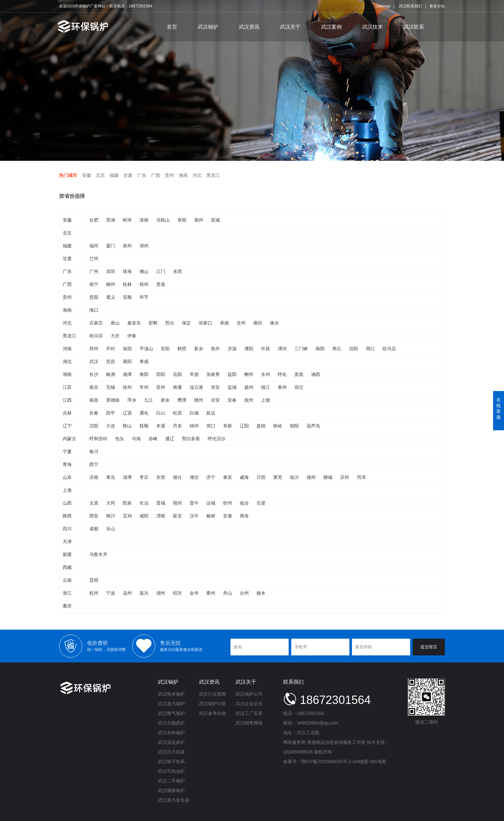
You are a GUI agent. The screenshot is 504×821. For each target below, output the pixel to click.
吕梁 (261, 503)
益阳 (232, 374)
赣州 (199, 400)
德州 (311, 477)
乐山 (111, 529)
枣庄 (144, 477)
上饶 (265, 400)
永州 (265, 374)
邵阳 (161, 374)
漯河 (282, 349)
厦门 (111, 246)
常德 (194, 374)
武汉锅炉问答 (212, 704)
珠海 (127, 271)
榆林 (211, 516)
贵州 (169, 175)
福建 (114, 175)
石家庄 (96, 323)
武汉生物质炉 (171, 723)
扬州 (249, 387)
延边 (211, 413)
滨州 (345, 477)
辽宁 (67, 426)
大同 (111, 503)
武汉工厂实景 (249, 713)
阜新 (228, 426)
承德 (224, 323)
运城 (211, 503)
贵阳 (94, 297)
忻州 (228, 503)
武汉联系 (414, 27)
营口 (211, 426)
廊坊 (258, 323)
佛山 (144, 271)
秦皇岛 (134, 323)
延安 (177, 516)
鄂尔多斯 (191, 439)
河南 (67, 349)
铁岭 (278, 426)
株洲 (111, 374)
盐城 (232, 387)
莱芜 (278, 477)
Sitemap (383, 6)
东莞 (177, 271)
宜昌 (111, 361)
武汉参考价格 (212, 713)
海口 (94, 310)
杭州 (94, 593)
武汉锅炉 (208, 27)
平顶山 (146, 349)
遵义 (111, 297)
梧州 (144, 284)
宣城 (215, 220)
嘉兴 (144, 593)
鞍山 (127, 426)
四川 (67, 529)
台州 (244, 593)
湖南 (67, 374)
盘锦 (261, 426)
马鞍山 (163, 220)
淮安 (215, 387)
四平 (111, 413)
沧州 (241, 323)
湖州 (161, 593)
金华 (194, 593)
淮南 (144, 220)
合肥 (94, 220)
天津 (67, 542)
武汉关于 (290, 27)
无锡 (111, 387)
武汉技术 (373, 27)
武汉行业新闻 (212, 694)
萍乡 (132, 400)
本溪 (161, 426)
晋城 (161, 503)
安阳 (165, 349)
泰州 (282, 387)
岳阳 (177, 374)
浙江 (67, 593)
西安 (94, 516)
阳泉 (127, 503)
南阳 (320, 349)
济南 (94, 477)
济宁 (211, 477)
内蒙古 (69, 439)
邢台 (170, 323)
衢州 (211, 593)
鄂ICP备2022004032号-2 (326, 762)
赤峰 (153, 439)
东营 (161, 477)
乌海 (136, 439)
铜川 (111, 516)
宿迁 (299, 387)
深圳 (111, 271)
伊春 (132, 336)
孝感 (144, 361)
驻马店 (389, 349)
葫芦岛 (313, 426)
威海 (244, 477)
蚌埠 (127, 220)
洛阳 (127, 349)
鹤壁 (182, 349)
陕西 (67, 516)
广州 (94, 271)
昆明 (94, 580)
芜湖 (111, 220)
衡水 (274, 323)
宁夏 (67, 452)
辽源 (127, 413)
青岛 (111, 477)
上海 (67, 490)
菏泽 (361, 477)
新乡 (199, 349)
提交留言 (429, 647)
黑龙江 (213, 175)
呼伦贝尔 (217, 439)
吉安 (215, 400)
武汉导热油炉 (171, 771)
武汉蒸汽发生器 (174, 800)
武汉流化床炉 (171, 742)
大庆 (115, 336)
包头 (120, 439)
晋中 (194, 503)
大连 (111, 426)
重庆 (67, 606)
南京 (94, 387)
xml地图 (361, 762)
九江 (148, 400)
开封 (111, 349)
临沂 (294, 477)
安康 (228, 516)
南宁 (94, 284)
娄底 (299, 374)
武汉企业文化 (249, 704)
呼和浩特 (98, 439)
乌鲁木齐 (98, 554)
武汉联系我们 (410, 6)
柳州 (111, 284)
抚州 (249, 400)
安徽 (86, 175)
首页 (172, 27)
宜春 (232, 400)
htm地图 (378, 762)
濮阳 (249, 349)
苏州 (161, 387)
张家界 (213, 374)
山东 (67, 477)
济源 (232, 349)
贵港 (161, 284)
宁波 (111, 593)
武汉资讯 (249, 27)
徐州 (127, 387)
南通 (177, 387)
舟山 (228, 593)
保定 (186, 323)
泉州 (127, 246)
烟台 (177, 477)
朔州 (177, 503)
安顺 (127, 297)
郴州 (249, 374)
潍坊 (194, 477)
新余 (165, 400)
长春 (94, 413)
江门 (161, 271)
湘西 (316, 374)
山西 (67, 503)
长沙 (94, 374)
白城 (194, 413)
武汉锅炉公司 (249, 694)
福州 (94, 246)
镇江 (265, 387)
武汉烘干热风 (171, 762)
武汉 (94, 361)
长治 (144, 503)
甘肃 (128, 175)
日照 (261, 477)
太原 (94, 503)
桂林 (127, 284)
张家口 (205, 323)
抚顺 (144, 426)
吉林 (67, 413)
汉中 (194, 516)
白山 (161, 413)
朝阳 (294, 426)
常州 (144, 387)
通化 (144, 413)
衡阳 (144, 374)
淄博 (127, 477)
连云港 (196, 387)
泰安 (228, 477)
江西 (67, 400)
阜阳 (182, 220)
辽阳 (244, 426)
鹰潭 (182, 400)
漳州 (144, 246)
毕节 (144, 297)
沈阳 (94, 426)
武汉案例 (331, 27)
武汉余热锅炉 (171, 733)
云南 (67, 580)
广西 (156, 175)
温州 (127, 593)
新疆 (67, 554)
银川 (94, 452)
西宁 (94, 464)
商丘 (337, 349)
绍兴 (177, 593)
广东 (142, 175)
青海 (67, 464)
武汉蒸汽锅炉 (171, 704)
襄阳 (127, 361)
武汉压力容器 (171, 752)
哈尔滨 (96, 336)
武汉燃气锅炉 (171, 713)
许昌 (265, 349)
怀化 (282, 374)
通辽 (170, 439)
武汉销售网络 (249, 723)
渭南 (161, 516)
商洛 (244, 516)
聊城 (328, 477)
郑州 (94, 349)
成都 (94, 529)
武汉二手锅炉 (171, 781)
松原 (177, 413)
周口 (370, 349)
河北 (197, 175)
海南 (183, 175)
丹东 (177, 426)
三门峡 (301, 349)
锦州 (194, 426)
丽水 (261, 593)
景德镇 (113, 400)
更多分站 (437, 6)
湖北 (67, 361)
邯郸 (153, 323)
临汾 (244, 503)
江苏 (67, 387)
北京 (100, 175)
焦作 (215, 349)
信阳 (354, 349)
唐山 (115, 323)
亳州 (199, 220)
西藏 (67, 567)
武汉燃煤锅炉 (171, 790)
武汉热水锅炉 (171, 694)
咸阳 (144, 516)
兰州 (94, 259)
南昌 (94, 400)
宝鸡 (127, 516)
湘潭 (127, 374)
